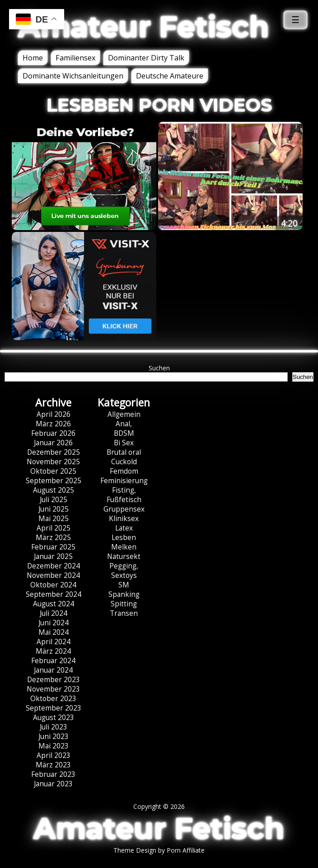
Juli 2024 (54, 613)
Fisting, (124, 490)
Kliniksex (124, 519)
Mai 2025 (54, 519)
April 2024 (54, 642)
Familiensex (75, 58)
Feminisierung (124, 481)
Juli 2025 (54, 500)
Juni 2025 (54, 509)
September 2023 (54, 708)
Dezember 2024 (54, 566)
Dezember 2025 (54, 452)
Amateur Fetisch (144, 27)
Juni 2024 (54, 623)
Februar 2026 (53, 433)
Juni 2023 (54, 736)
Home (33, 58)
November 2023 (53, 689)
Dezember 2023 (54, 680)
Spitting (124, 604)
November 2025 (53, 462)
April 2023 (54, 755)
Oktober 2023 (53, 699)
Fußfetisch (124, 500)
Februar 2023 (53, 774)
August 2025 (54, 490)
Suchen (159, 368)
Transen (124, 613)
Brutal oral (124, 452)
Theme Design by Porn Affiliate (159, 850)
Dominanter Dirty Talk (146, 58)
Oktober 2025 (53, 471)
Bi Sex (124, 443)
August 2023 (54, 718)
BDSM (124, 433)
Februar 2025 (53, 547)
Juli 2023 (54, 727)
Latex (124, 528)
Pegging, (124, 566)
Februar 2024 (53, 661)
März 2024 (53, 651)
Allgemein (124, 414)
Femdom (124, 471)
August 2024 (54, 604)
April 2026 (54, 414)
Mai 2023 (54, 746)
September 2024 (54, 594)
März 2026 (53, 424)
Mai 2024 (54, 632)
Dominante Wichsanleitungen (73, 76)
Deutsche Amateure (170, 76)
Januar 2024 (53, 670)
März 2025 (53, 538)
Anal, (124, 424)
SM (124, 585)
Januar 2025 (53, 556)
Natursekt (124, 556)
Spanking (124, 594)
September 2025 (54, 481)
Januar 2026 (53, 443)
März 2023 (53, 765)
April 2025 (54, 528)
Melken (124, 547)
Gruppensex (124, 509)
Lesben (124, 538)
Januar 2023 (53, 784)
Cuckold (124, 462)
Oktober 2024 (53, 585)
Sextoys (124, 575)
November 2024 (53, 575)
